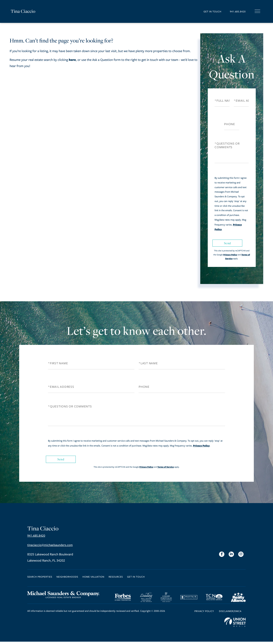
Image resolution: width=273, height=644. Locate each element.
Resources (116, 579)
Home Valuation (94, 579)
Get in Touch (206, 11)
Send (227, 243)
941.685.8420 (235, 11)
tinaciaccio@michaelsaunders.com (52, 547)
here (72, 60)
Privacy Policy (230, 255)
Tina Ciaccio (24, 11)
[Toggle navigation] (257, 11)
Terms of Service (166, 467)
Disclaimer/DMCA (230, 614)
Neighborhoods (67, 579)
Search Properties (40, 579)
